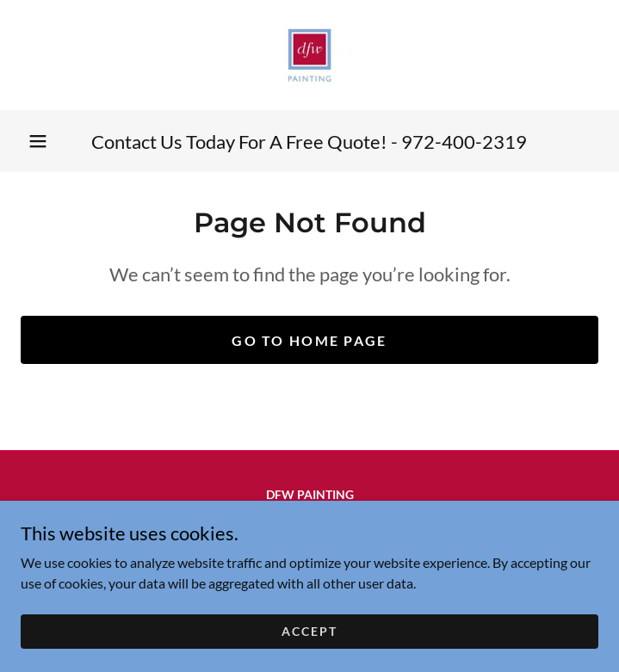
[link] (309, 55)
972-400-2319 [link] (464, 142)
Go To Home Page (309, 340)
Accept (309, 631)
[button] (38, 141)
